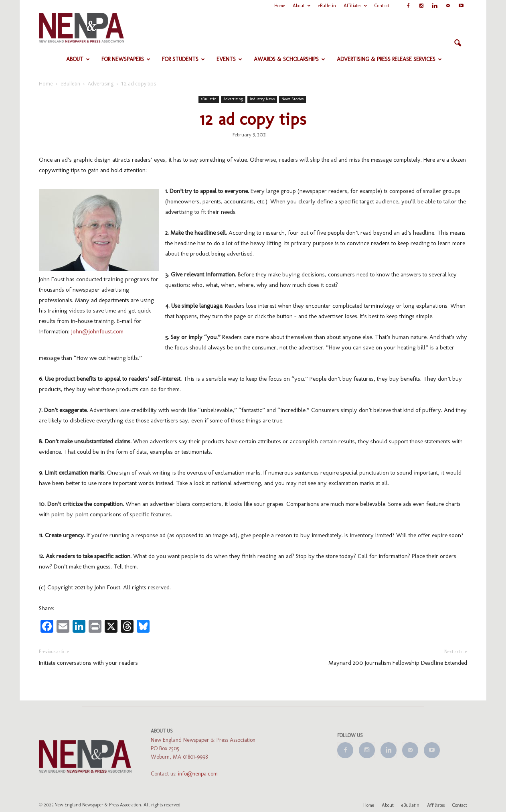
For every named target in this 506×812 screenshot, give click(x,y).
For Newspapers (126, 59)
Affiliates (355, 6)
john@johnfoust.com (97, 331)
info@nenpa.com (198, 774)
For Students (183, 59)
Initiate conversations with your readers (88, 663)
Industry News (262, 99)
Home (280, 6)
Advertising (233, 99)
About (302, 6)
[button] (457, 43)
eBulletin (327, 6)
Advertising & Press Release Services (389, 59)
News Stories (292, 99)
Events (229, 59)
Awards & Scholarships (289, 59)
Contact (382, 6)
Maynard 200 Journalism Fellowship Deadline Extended (398, 663)
